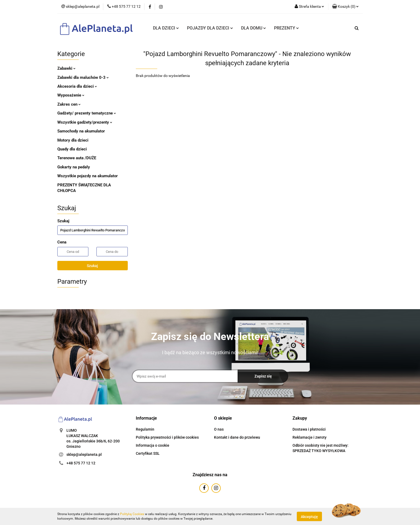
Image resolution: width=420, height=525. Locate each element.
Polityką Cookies (132, 514)
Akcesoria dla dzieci (77, 86)
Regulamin (145, 429)
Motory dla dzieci (73, 140)
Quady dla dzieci (72, 149)
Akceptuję (309, 516)
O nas (219, 429)
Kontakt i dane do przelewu (237, 437)
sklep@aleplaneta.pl (84, 454)
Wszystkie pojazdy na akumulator (88, 176)
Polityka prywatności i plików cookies (167, 437)
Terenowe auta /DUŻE (77, 158)
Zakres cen (69, 104)
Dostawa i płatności (309, 429)
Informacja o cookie (153, 445)
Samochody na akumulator (81, 131)
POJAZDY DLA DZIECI (210, 28)
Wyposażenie (71, 95)
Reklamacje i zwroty (310, 437)
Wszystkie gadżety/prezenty (85, 122)
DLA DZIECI (166, 28)
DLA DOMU (254, 28)
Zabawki (66, 68)
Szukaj (92, 266)
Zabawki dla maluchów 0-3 (83, 77)
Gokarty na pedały (74, 167)
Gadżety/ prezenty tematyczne (87, 113)
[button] (345, 7)
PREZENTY (286, 28)
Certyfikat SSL (148, 453)
